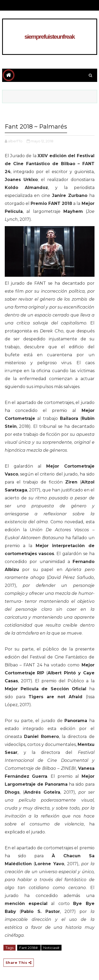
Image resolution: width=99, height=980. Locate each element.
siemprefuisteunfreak (49, 37)
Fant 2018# (29, 948)
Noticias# (51, 948)
